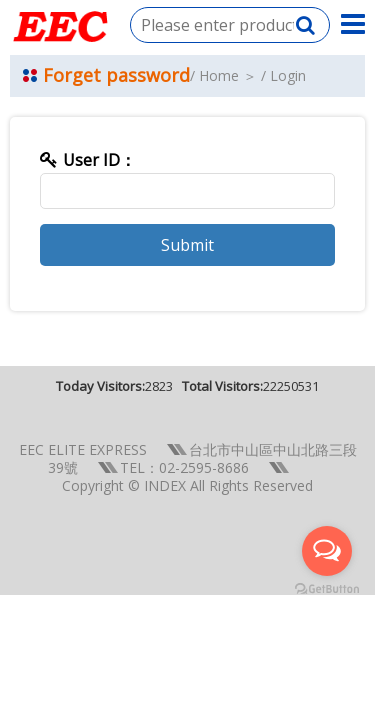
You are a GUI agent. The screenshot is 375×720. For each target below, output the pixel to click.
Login (288, 75)
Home (219, 75)
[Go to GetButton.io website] (327, 589)
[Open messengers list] (327, 551)
